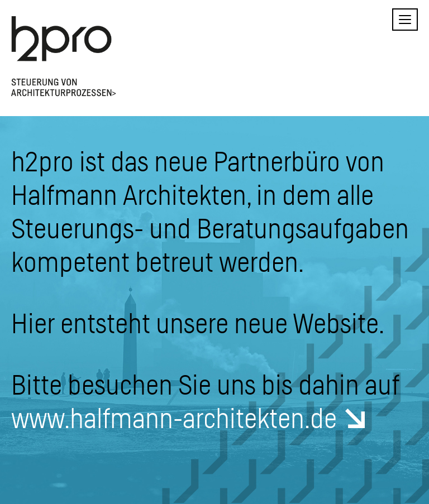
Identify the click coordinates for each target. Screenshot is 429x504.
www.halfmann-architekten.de (174, 417)
